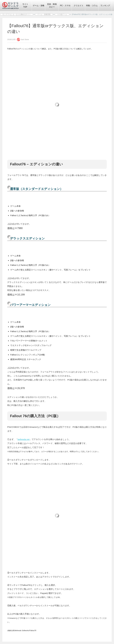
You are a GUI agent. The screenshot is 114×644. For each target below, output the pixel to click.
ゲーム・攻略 (39, 5)
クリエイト (79, 5)
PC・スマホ (65, 5)
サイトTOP (25, 5)
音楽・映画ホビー (52, 5)
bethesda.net (24, 439)
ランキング (105, 5)
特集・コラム (92, 5)
